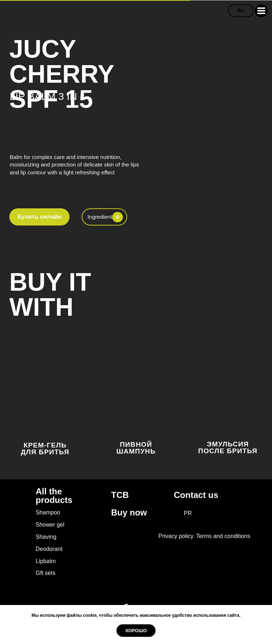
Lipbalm (46, 561)
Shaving (46, 537)
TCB (120, 495)
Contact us (196, 495)
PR (188, 513)
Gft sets (46, 573)
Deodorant (49, 549)
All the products (54, 496)
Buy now (129, 512)
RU (241, 10)
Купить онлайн (40, 217)
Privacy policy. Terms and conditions (204, 536)
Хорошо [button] (136, 631)
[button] (261, 11)
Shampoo (48, 512)
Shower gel (50, 525)
